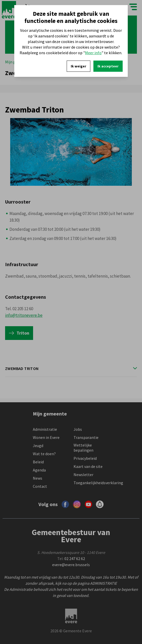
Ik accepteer (108, 66)
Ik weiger (79, 66)
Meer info (93, 53)
